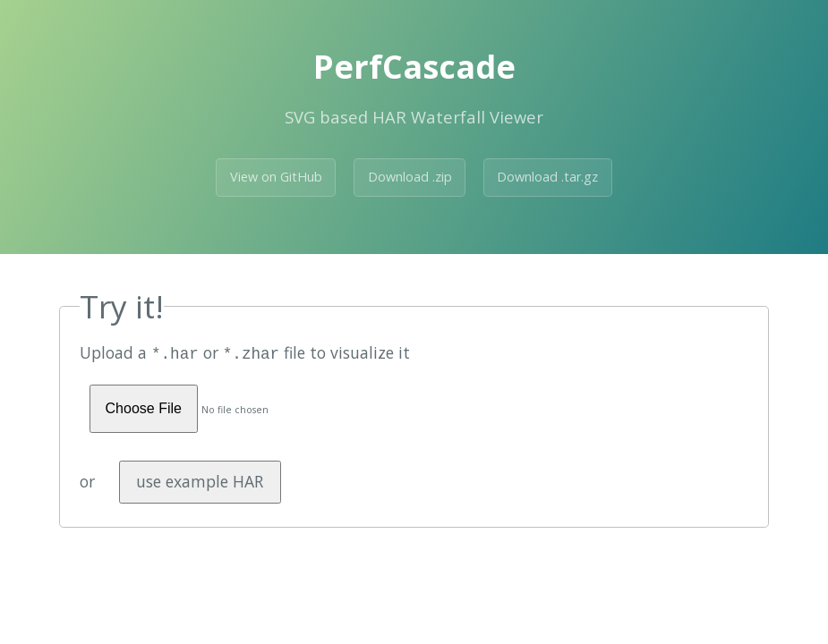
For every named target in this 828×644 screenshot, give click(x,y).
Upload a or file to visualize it (245, 352)
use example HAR (200, 479)
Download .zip (410, 177)
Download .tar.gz (547, 177)
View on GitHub (276, 177)
